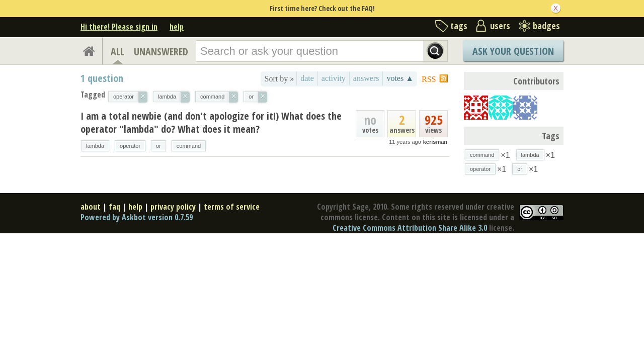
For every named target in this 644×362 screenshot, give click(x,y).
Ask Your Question (513, 51)
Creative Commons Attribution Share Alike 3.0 (410, 228)
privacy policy (173, 207)
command (189, 146)
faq (114, 207)
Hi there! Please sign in (119, 27)
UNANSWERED (161, 52)
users (500, 26)
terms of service (232, 207)
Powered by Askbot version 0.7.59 (137, 217)
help (177, 27)
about (91, 207)
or (158, 146)
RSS (429, 79)
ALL (117, 52)
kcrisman (435, 142)
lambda (95, 146)
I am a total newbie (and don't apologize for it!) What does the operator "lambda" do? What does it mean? (211, 122)
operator (130, 146)
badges (546, 26)
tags (459, 26)
